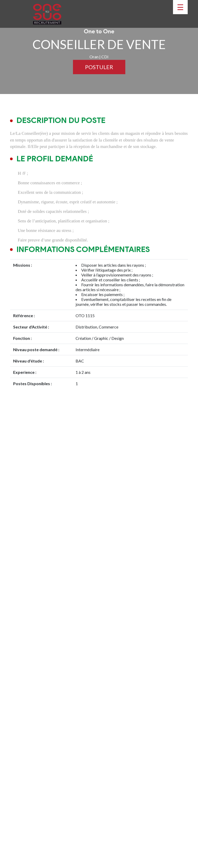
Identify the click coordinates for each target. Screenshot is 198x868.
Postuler (99, 71)
